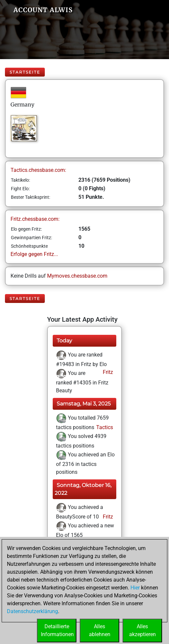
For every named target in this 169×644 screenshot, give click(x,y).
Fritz (107, 372)
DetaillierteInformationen (57, 630)
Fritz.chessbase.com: (35, 219)
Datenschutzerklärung (32, 611)
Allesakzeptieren (142, 630)
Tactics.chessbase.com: (38, 170)
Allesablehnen (100, 630)
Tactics (104, 427)
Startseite (25, 72)
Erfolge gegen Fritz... (34, 254)
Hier (135, 588)
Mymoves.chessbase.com (77, 276)
